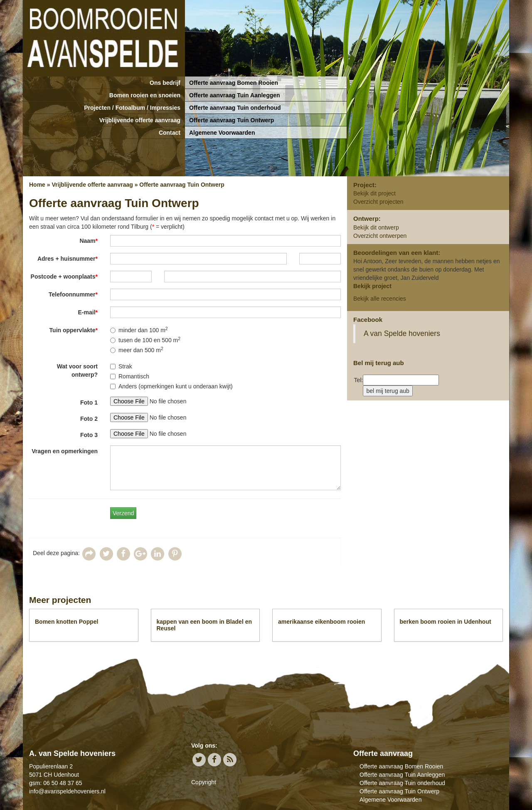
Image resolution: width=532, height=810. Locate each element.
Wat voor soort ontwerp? (77, 370)
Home (37, 185)
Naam (89, 241)
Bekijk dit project (374, 193)
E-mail (88, 312)
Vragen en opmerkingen (65, 451)
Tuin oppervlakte (74, 330)
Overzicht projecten (378, 202)
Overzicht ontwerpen (380, 236)
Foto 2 (89, 419)
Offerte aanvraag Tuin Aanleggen (235, 95)
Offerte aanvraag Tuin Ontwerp (232, 120)
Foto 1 (89, 403)
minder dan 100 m (139, 330)
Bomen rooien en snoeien (145, 95)
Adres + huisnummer (68, 259)
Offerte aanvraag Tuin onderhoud (235, 108)
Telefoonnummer (73, 294)
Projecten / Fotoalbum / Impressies (132, 108)
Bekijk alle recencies (380, 299)
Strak (121, 366)
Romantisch (130, 376)
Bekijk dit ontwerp (376, 227)
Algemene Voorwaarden (222, 133)
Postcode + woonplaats (64, 277)
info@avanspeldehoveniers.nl (67, 791)
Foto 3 (89, 435)
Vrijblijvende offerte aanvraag (140, 120)
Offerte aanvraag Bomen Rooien (234, 83)
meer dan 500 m (137, 350)
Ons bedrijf (165, 83)
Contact (170, 133)
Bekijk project (372, 286)
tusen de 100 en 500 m (145, 340)
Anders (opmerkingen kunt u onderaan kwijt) (171, 386)
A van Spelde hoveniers (402, 333)
